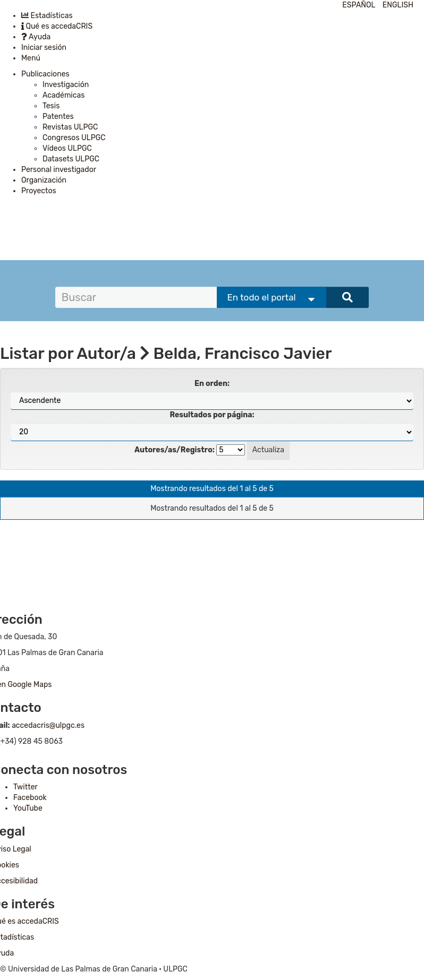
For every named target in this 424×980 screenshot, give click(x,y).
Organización (44, 180)
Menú (31, 58)
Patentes (58, 117)
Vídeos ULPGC (67, 148)
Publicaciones (45, 74)
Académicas (63, 95)
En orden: (212, 384)
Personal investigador (59, 170)
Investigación (66, 85)
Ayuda (36, 37)
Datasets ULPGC (71, 159)
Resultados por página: (212, 415)
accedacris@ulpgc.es (48, 725)
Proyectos (39, 191)
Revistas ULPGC (70, 127)
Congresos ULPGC (74, 138)
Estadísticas (47, 16)
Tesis (51, 106)
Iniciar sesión (44, 48)
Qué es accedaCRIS (57, 26)
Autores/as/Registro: (175, 450)
